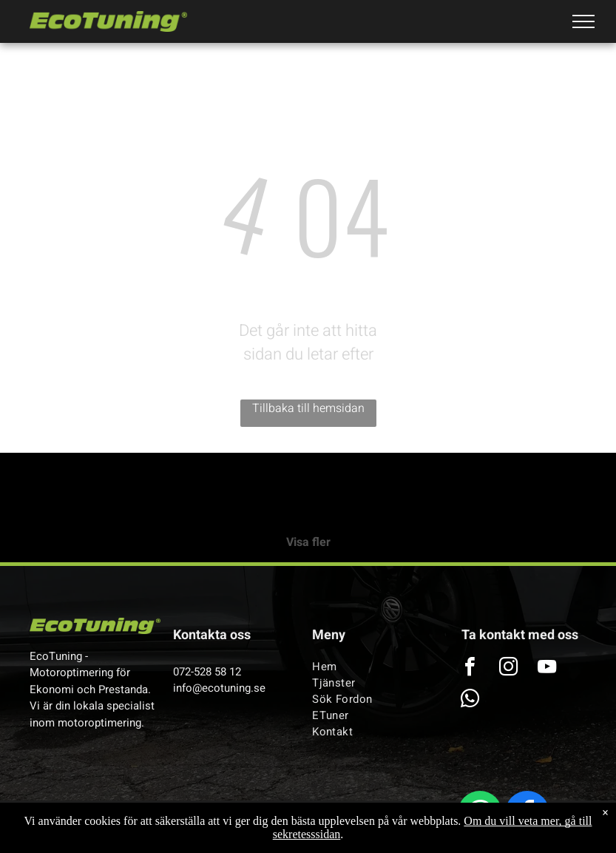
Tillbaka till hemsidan (308, 408)
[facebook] (527, 815)
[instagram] (508, 668)
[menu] (583, 21)
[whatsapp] (480, 815)
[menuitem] (372, 667)
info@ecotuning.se (219, 688)
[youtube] (546, 668)
